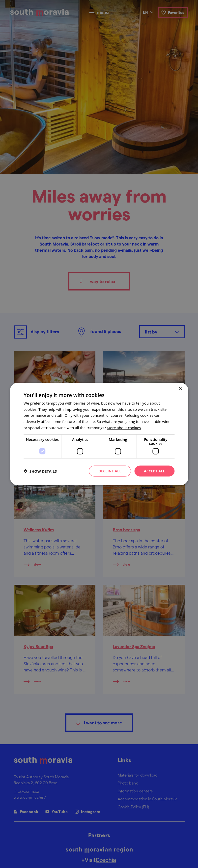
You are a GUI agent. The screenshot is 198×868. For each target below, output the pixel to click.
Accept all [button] (155, 471)
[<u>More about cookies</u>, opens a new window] (124, 427)
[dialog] (99, 434)
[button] (40, 471)
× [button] (180, 389)
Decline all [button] (110, 471)
